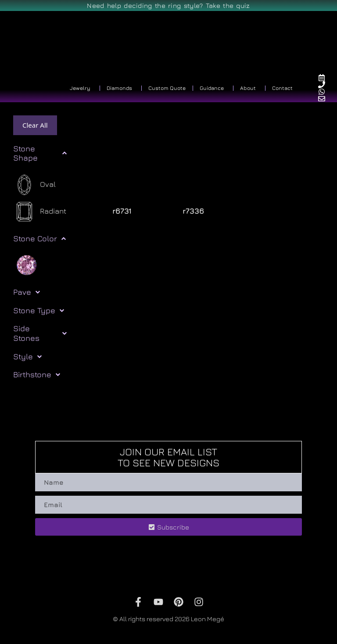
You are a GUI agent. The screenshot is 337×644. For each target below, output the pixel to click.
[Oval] (34, 185)
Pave (27, 292)
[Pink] (27, 265)
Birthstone (37, 375)
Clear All (35, 125)
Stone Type (39, 311)
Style (27, 357)
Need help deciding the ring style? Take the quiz (168, 5)
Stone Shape (40, 153)
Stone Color (39, 239)
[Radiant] (40, 212)
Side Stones (40, 333)
